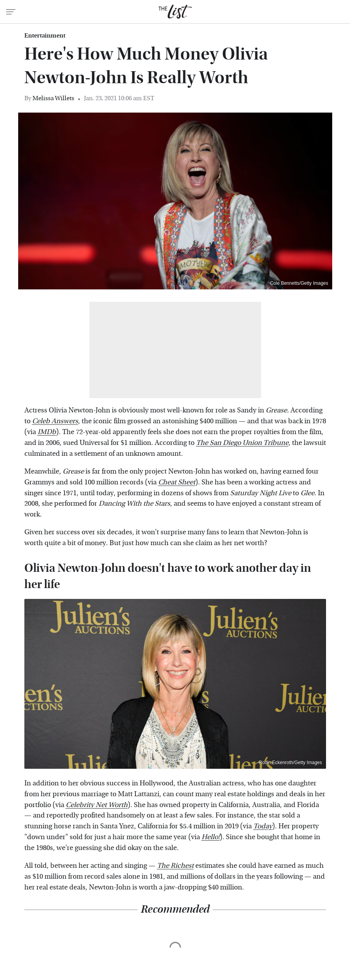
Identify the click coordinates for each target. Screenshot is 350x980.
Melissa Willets (53, 98)
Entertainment (45, 36)
